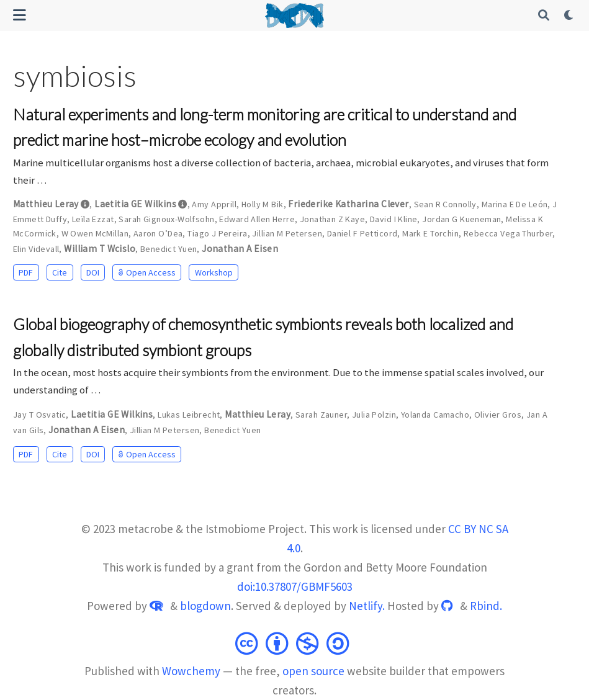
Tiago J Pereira (217, 233)
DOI (93, 272)
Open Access (147, 272)
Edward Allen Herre (257, 219)
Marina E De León (515, 204)
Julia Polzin (374, 415)
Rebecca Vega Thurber (508, 233)
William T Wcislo (100, 249)
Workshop (214, 272)
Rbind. (486, 606)
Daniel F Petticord (362, 233)
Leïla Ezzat (93, 219)
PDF (26, 272)
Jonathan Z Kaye (332, 219)
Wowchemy (191, 671)
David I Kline (393, 219)
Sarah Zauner (321, 415)
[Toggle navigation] (20, 15)
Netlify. (367, 606)
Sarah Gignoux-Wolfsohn (166, 219)
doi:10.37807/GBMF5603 (295, 586)
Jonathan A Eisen (240, 249)
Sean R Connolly (445, 204)
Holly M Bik (263, 204)
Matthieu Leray (46, 204)
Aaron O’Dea (158, 233)
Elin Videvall (36, 249)
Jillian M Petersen (287, 233)
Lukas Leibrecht (189, 415)
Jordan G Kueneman (461, 219)
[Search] (544, 16)
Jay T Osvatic (39, 415)
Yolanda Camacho (435, 415)
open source (313, 671)
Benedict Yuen (169, 249)
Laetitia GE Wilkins (135, 204)
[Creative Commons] (295, 639)
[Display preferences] (570, 16)
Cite (60, 272)
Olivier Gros (498, 415)
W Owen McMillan (95, 233)
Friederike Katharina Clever (348, 204)
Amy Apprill (214, 204)
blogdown (205, 606)
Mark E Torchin (430, 233)
